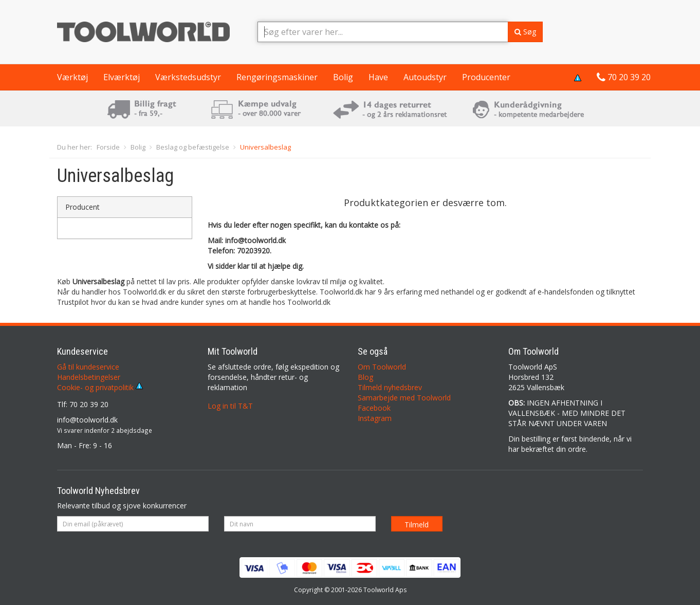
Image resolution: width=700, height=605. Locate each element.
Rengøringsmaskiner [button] (277, 77)
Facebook (374, 408)
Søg (525, 32)
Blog (365, 377)
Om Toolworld (382, 367)
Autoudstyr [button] (425, 77)
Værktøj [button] (72, 77)
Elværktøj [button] (122, 77)
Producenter (486, 77)
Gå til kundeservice (88, 367)
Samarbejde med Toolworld (404, 398)
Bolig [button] (343, 77)
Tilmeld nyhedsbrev (390, 387)
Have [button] (378, 77)
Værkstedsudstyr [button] (188, 77)
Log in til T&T (230, 406)
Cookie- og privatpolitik (100, 387)
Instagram (375, 418)
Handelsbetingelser (89, 377)
